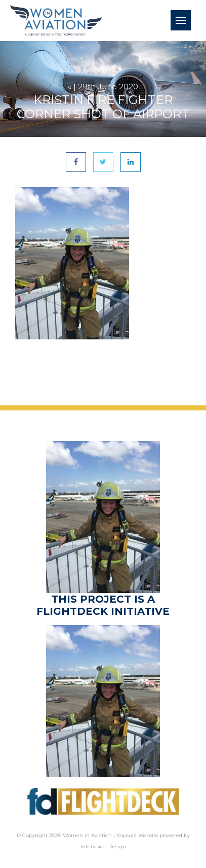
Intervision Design (103, 846)
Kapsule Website (137, 835)
